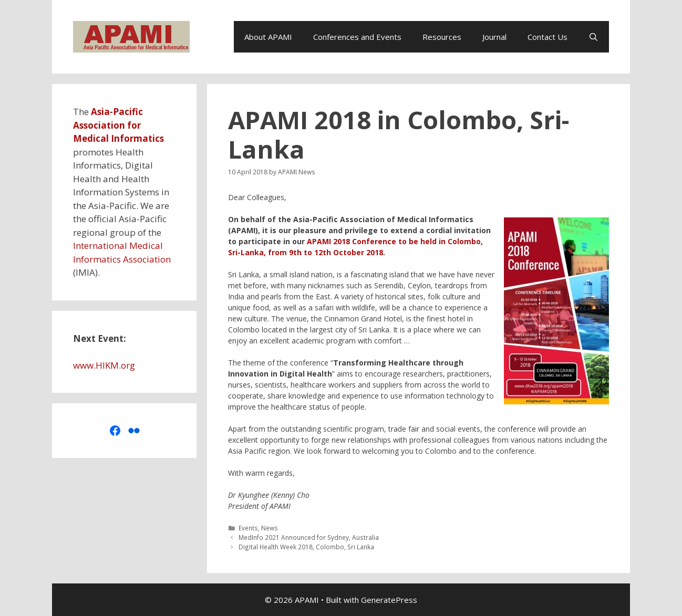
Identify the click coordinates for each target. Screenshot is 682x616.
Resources (442, 37)
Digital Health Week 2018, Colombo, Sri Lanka (306, 547)
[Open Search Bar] (593, 37)
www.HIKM (96, 365)
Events (248, 528)
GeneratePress (389, 600)
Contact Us (547, 37)
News (270, 528)
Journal (494, 37)
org (128, 365)
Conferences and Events (357, 37)
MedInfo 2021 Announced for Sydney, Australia (309, 537)
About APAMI (268, 37)
